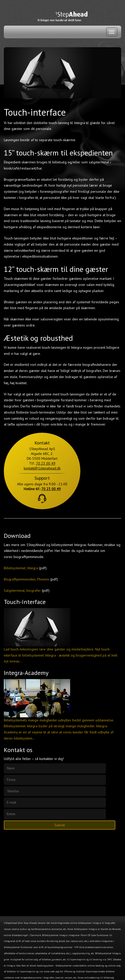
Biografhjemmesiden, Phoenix (27, 579)
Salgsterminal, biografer (22, 590)
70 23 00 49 (46, 463)
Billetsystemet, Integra (21, 568)
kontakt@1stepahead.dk (42, 468)
